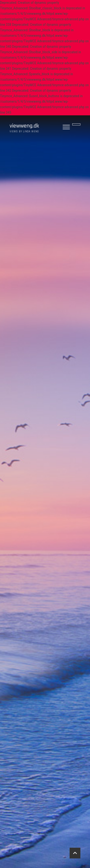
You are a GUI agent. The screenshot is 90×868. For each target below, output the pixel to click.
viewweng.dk (24, 126)
